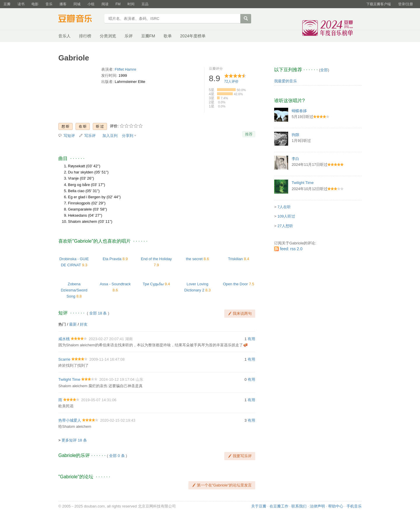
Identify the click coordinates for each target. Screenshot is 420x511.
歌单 (168, 36)
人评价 (231, 81)
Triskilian (236, 259)
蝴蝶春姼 (299, 111)
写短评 (69, 136)
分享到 (128, 136)
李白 (295, 159)
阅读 (105, 4)
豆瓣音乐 (79, 19)
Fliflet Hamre (125, 69)
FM (118, 4)
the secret (194, 259)
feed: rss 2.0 (291, 249)
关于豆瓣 (259, 506)
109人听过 (286, 216)
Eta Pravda (112, 259)
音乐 (49, 4)
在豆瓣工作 (279, 506)
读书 (21, 4)
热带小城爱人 (70, 420)
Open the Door (236, 284)
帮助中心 (336, 506)
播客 (63, 4)
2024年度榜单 (193, 36)
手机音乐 (354, 506)
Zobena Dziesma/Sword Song (74, 290)
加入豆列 (110, 136)
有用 (251, 339)
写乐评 (90, 136)
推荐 (249, 134)
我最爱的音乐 (286, 81)
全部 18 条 (98, 313)
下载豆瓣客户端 (379, 4)
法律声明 (317, 506)
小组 (91, 4)
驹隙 (295, 135)
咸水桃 (64, 339)
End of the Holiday (156, 259)
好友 (84, 324)
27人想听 (285, 226)
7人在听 (284, 207)
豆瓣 (7, 4)
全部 (324, 70)
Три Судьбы (153, 284)
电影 (35, 4)
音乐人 (64, 36)
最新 (73, 324)
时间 (131, 4)
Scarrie (64, 359)
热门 (62, 324)
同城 (77, 4)
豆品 (145, 4)
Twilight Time (69, 379)
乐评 (129, 36)
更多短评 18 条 (74, 440)
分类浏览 (108, 36)
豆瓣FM (148, 36)
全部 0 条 (117, 456)
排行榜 (85, 36)
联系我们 (299, 506)
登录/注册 (406, 4)
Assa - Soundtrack (115, 284)
